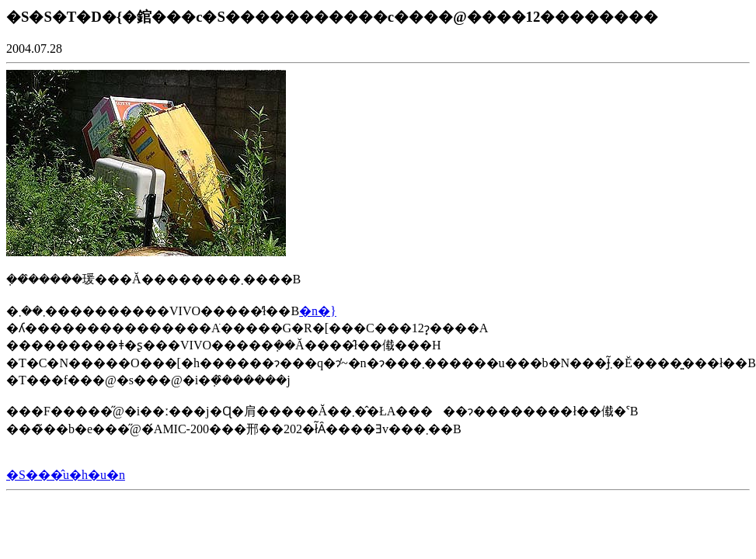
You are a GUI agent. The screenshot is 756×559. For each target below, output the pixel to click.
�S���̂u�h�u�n (66, 475)
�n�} (318, 311)
